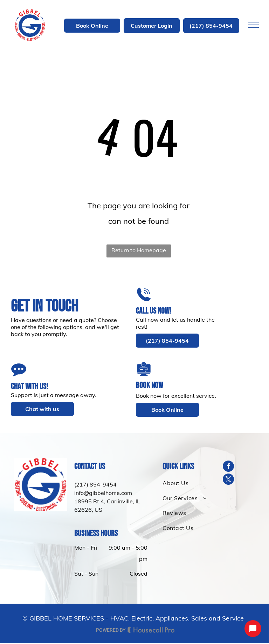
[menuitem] (186, 483)
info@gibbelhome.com (103, 493)
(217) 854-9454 (95, 484)
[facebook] (228, 467)
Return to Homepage (139, 250)
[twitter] (228, 480)
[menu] (254, 25)
